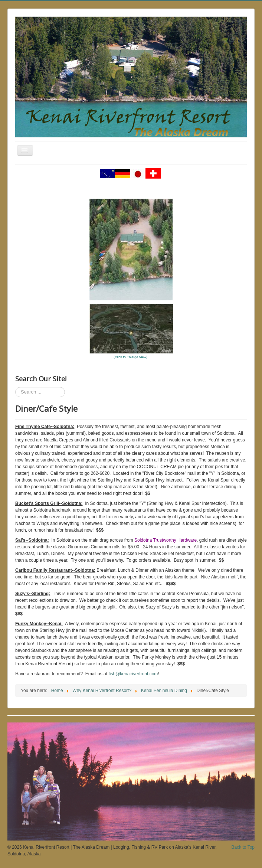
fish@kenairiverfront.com (133, 674)
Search (15, 387)
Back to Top (243, 847)
